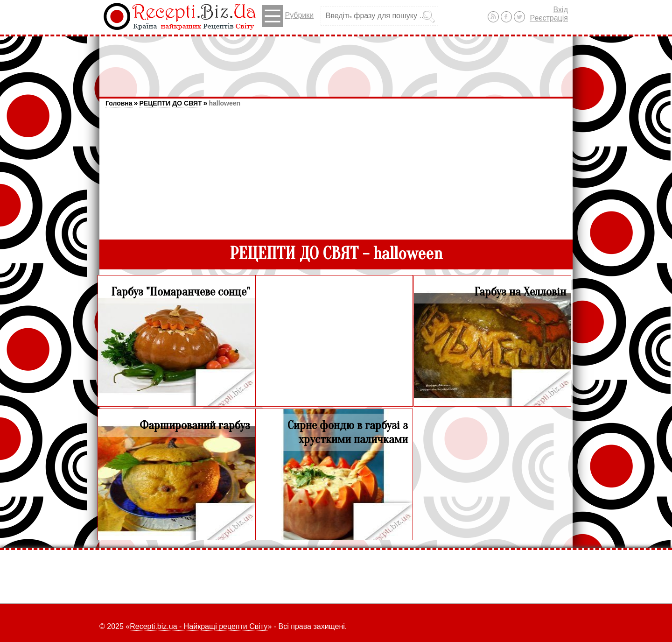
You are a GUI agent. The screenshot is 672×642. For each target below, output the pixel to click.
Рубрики (288, 16)
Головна (119, 103)
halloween (224, 103)
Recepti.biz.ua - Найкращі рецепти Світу (199, 626)
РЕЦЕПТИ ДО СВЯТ (170, 103)
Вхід (561, 10)
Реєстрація (549, 18)
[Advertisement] (336, 62)
